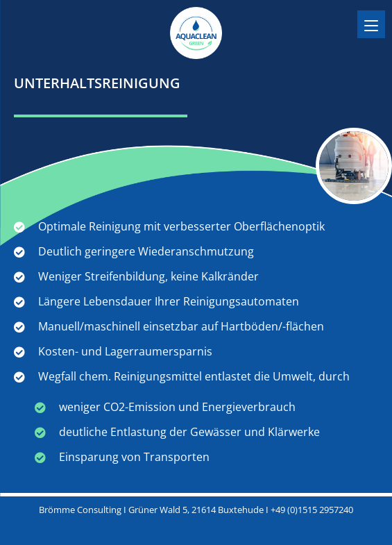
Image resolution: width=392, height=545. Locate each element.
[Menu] (371, 24)
